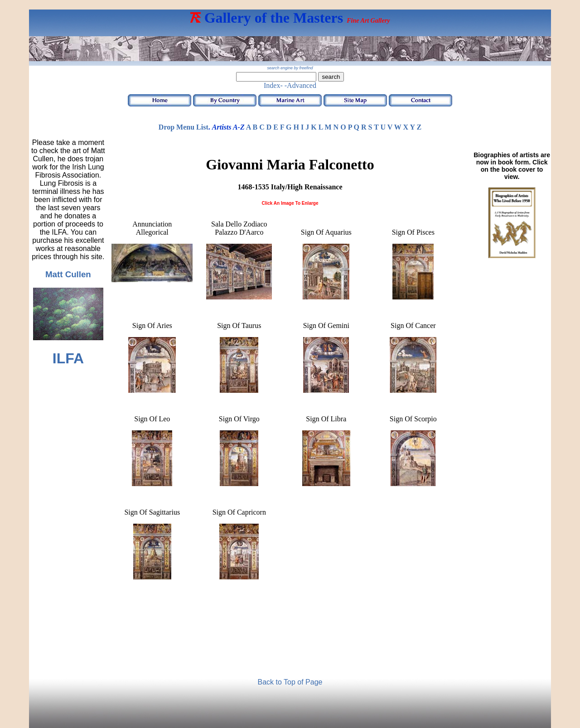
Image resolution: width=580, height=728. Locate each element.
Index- (273, 85)
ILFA (68, 358)
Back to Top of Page (290, 682)
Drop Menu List (184, 127)
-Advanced (300, 85)
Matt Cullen (68, 274)
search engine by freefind (290, 68)
